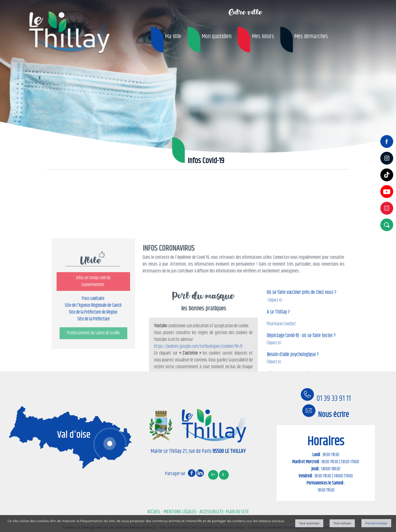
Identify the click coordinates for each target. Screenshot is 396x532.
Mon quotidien (217, 36)
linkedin (200, 473)
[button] (388, 225)
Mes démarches (311, 36)
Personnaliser (376, 523)
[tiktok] (388, 182)
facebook (192, 473)
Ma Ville (173, 36)
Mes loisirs (263, 36)
